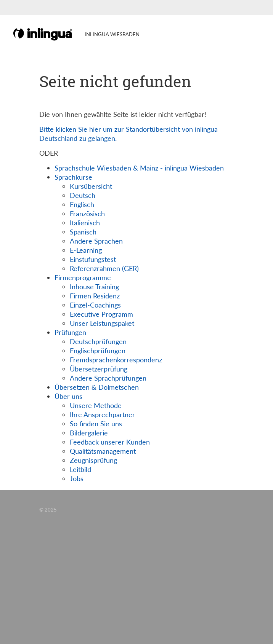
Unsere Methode (96, 405)
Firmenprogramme (83, 277)
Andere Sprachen (96, 241)
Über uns (68, 396)
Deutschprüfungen (98, 341)
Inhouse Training (94, 287)
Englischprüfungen (98, 351)
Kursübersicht (91, 186)
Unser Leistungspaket (102, 323)
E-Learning (86, 250)
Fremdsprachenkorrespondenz (116, 360)
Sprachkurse (73, 177)
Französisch (87, 214)
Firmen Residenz (95, 296)
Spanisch (83, 232)
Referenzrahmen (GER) (104, 268)
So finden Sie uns (96, 424)
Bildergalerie (89, 433)
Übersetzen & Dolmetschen (97, 387)
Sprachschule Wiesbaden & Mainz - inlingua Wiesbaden (139, 168)
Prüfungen (70, 332)
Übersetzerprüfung (99, 369)
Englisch (82, 204)
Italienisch (85, 223)
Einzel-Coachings (95, 305)
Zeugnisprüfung (93, 460)
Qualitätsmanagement (103, 451)
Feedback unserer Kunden (110, 442)
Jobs (77, 478)
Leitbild (80, 469)
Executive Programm (101, 314)
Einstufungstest (93, 259)
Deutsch (83, 195)
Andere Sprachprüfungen (108, 378)
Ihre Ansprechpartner (102, 414)
